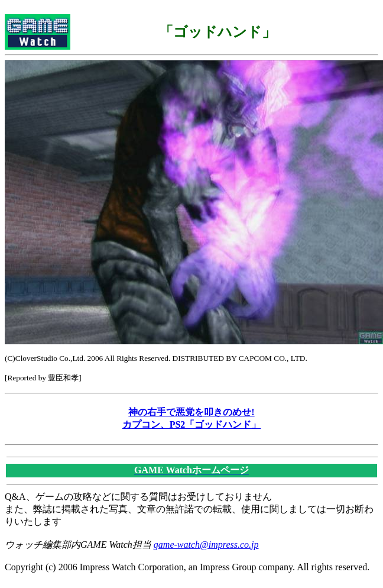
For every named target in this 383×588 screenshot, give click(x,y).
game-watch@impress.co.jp (206, 545)
